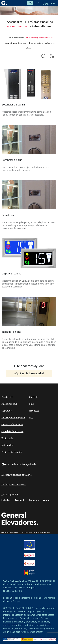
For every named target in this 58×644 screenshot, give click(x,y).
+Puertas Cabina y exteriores (41, 43)
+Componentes (17, 26)
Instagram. (34, 500)
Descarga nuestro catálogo (17, 475)
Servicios (6, 411)
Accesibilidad (9, 404)
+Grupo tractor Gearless (15, 43)
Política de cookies (12, 452)
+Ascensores (14, 22)
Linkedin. (6, 500)
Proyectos (34, 411)
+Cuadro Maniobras (15, 38)
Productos (7, 397)
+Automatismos (40, 26)
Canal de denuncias (12, 432)
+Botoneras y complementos (39, 38)
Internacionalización (13, 418)
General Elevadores (12, 425)
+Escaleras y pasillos (39, 22)
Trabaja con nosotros (13, 485)
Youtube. (47, 500)
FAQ (31, 418)
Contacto (34, 397)
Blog (31, 404)
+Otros (29, 48)
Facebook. (20, 500)
